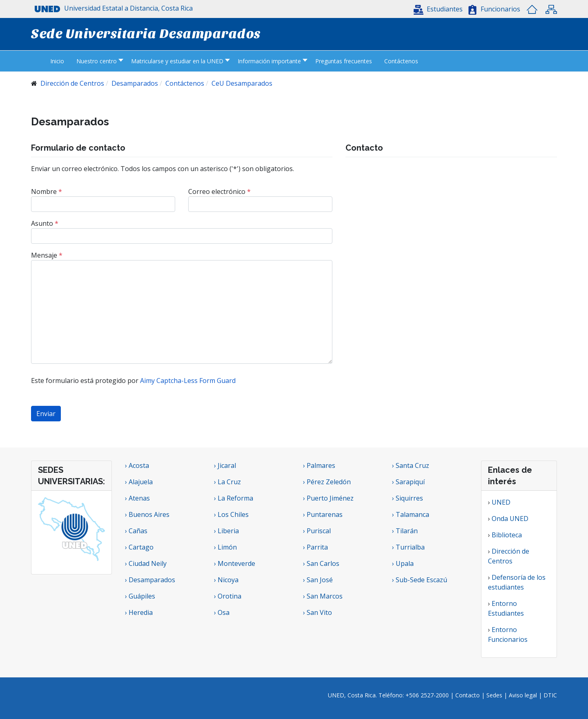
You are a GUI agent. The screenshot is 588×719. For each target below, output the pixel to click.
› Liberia (226, 531)
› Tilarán (405, 531)
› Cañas (136, 531)
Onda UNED (510, 519)
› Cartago (139, 547)
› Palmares (319, 465)
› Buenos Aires (147, 514)
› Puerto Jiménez (328, 498)
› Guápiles (140, 596)
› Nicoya (226, 580)
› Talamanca (411, 514)
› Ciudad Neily (146, 563)
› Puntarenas (323, 514)
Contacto (468, 695)
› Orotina (228, 596)
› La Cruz (227, 482)
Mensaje (47, 255)
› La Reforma (234, 498)
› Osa (222, 612)
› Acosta (137, 465)
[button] (438, 9)
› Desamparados (150, 580)
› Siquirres (408, 498)
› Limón (225, 547)
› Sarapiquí (409, 482)
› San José (318, 580)
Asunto (45, 223)
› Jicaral (225, 465)
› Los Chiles (231, 514)
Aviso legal (523, 695)
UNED (501, 502)
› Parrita (315, 547)
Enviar (46, 414)
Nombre (47, 191)
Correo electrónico (219, 191)
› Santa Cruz (411, 465)
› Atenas (137, 498)
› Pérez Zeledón (327, 482)
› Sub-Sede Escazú (420, 580)
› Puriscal (317, 531)
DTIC (550, 695)
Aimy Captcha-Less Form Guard (188, 381)
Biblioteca (507, 535)
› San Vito (317, 612)
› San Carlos (321, 563)
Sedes (495, 695)
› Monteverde (235, 563)
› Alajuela (139, 482)
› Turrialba (408, 547)
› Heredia (139, 612)
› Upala (403, 563)
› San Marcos (323, 596)
